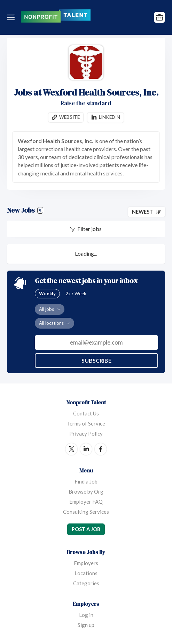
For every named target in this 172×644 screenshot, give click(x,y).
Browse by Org (86, 492)
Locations (86, 573)
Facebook (101, 449)
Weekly (47, 294)
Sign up (86, 625)
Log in (86, 615)
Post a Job (86, 529)
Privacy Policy (86, 434)
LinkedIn (86, 449)
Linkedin (110, 117)
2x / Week (76, 294)
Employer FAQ (86, 502)
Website (69, 117)
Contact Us (86, 413)
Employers (86, 563)
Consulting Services (86, 512)
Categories (86, 583)
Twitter (71, 449)
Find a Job (86, 481)
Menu (12, 17)
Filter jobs (89, 229)
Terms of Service (86, 423)
